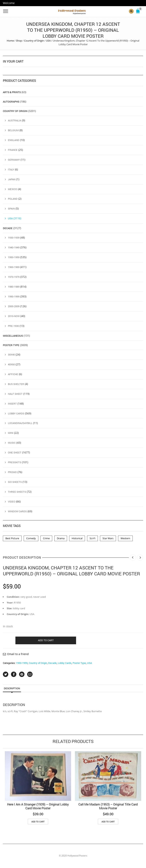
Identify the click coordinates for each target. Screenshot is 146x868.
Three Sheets (17, 492)
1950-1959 (22, 663)
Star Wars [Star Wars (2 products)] (108, 538)
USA (48, 41)
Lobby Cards (65, 663)
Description (12, 688)
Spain (11, 209)
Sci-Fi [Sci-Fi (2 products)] (92, 538)
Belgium (13, 130)
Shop (19, 41)
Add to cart (46, 640)
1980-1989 (14, 287)
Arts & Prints (12, 92)
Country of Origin (34, 41)
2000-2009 (14, 306)
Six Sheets (15, 482)
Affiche (13, 374)
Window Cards (17, 511)
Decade (52, 663)
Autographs (11, 101)
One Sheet (15, 452)
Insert (12, 403)
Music (12, 443)
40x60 (11, 364)
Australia (15, 120)
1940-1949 (14, 247)
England (14, 140)
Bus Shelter (16, 384)
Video (12, 502)
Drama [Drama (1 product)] (61, 538)
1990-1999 (14, 296)
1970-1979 (14, 277)
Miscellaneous (13, 336)
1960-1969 (14, 267)
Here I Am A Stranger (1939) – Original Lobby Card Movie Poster (38, 806)
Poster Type (79, 663)
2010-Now (14, 316)
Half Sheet (15, 394)
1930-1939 (14, 238)
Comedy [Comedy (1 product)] (31, 538)
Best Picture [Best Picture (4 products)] (12, 538)
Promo (12, 472)
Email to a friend (18, 654)
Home (10, 41)
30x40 (11, 354)
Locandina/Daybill (20, 423)
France (13, 150)
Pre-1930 (13, 326)
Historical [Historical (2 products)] (77, 538)
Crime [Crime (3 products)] (46, 538)
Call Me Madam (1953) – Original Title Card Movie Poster (108, 806)
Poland (13, 199)
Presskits (15, 462)
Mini (11, 433)
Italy (11, 169)
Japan (12, 179)
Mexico (13, 189)
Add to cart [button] (38, 821)
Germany (14, 159)
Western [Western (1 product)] (125, 538)
